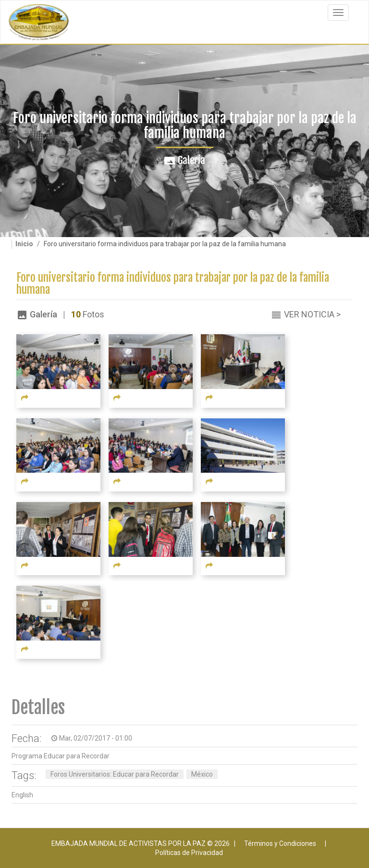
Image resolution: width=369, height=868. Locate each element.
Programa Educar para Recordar (61, 756)
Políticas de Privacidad (189, 853)
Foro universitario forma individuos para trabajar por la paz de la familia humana (173, 284)
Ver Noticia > (312, 314)
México (202, 774)
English (22, 795)
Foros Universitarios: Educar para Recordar (115, 774)
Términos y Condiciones (280, 843)
